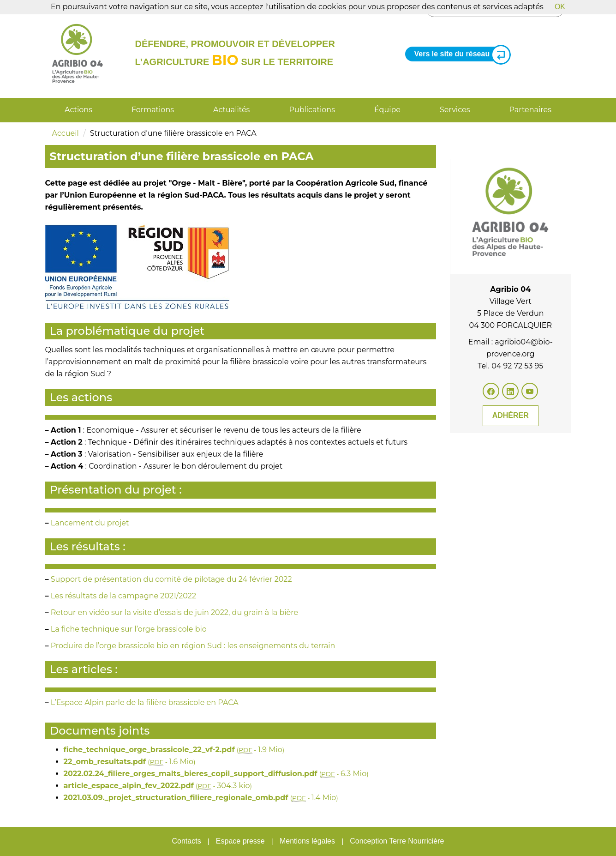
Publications (312, 110)
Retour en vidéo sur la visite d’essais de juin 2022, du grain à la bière (174, 612)
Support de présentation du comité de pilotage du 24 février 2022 (171, 579)
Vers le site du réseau (459, 54)
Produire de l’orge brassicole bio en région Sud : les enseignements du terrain (193, 646)
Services (455, 110)
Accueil (66, 133)
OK (560, 7)
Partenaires (530, 110)
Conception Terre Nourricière (397, 841)
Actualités (231, 110)
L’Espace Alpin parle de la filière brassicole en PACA (145, 702)
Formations (153, 110)
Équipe (387, 110)
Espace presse (240, 841)
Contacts (186, 841)
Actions (78, 110)
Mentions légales (307, 841)
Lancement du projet (90, 523)
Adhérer (511, 415)
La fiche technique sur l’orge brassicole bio (129, 629)
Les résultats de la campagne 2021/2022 (123, 596)
